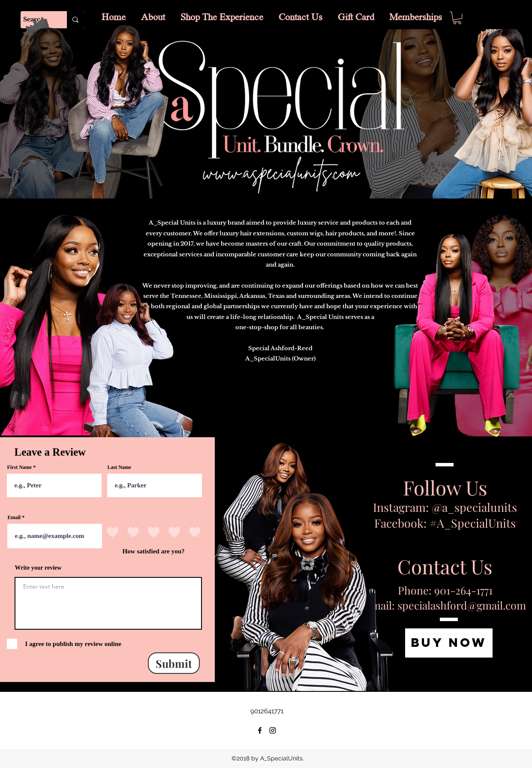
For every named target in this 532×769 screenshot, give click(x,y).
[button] (457, 18)
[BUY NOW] (449, 643)
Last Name (120, 467)
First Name (20, 467)
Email (14, 517)
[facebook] (260, 730)
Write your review (38, 568)
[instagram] (273, 730)
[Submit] (174, 663)
